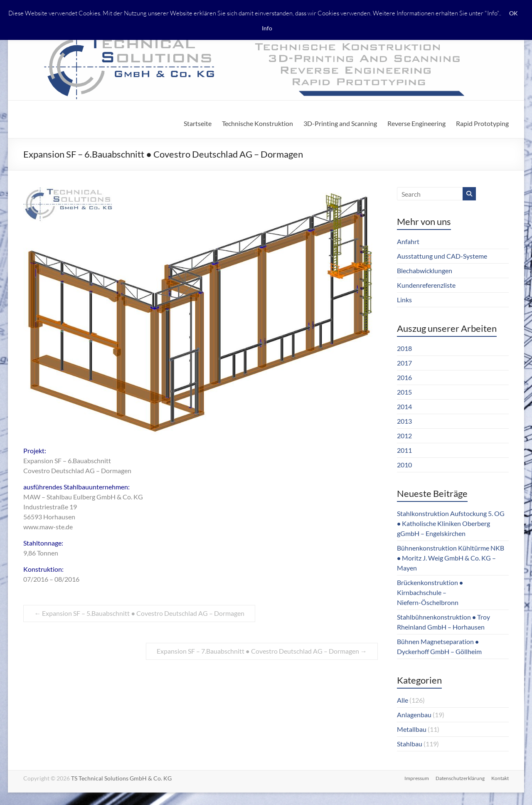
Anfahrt (408, 241)
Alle (403, 700)
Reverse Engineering (416, 123)
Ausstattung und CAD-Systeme (442, 256)
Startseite (198, 123)
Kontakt (500, 778)
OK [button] (514, 13)
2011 (404, 450)
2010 (404, 465)
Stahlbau (410, 744)
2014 (404, 406)
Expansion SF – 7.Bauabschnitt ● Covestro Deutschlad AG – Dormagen (262, 651)
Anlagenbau (414, 715)
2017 (404, 363)
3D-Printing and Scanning (340, 123)
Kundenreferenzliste (426, 285)
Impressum (417, 778)
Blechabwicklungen (425, 270)
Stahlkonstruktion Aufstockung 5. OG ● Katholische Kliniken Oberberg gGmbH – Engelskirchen (451, 523)
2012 (404, 436)
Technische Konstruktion (257, 123)
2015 (404, 392)
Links (404, 300)
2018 (404, 348)
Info (267, 28)
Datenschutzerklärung (460, 778)
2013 (404, 421)
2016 (404, 377)
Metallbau (412, 729)
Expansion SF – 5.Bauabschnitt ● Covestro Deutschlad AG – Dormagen (139, 613)
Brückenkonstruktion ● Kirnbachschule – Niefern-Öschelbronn (430, 592)
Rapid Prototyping (482, 123)
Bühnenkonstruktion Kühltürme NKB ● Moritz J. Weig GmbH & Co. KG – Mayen (451, 558)
